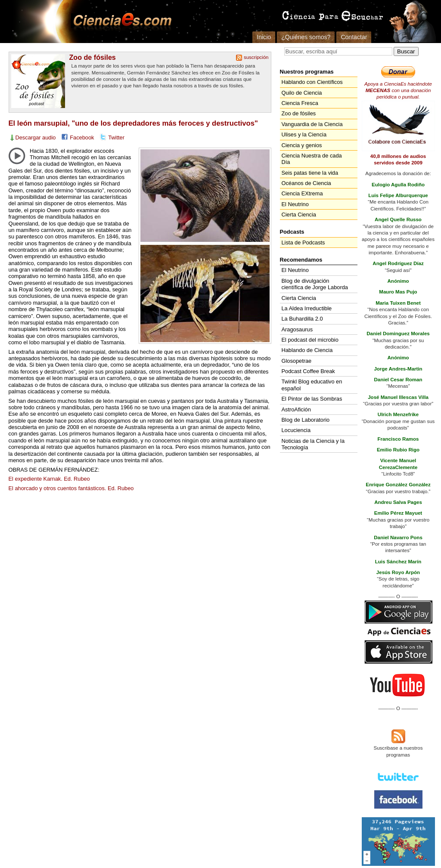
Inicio (264, 37)
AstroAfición (296, 409)
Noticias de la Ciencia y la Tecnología (313, 444)
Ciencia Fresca (300, 103)
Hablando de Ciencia (307, 350)
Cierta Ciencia (299, 215)
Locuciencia (296, 430)
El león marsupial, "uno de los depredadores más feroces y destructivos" (133, 123)
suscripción (256, 57)
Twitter (116, 137)
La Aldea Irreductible (307, 308)
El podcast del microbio (310, 340)
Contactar (354, 37)
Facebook (82, 137)
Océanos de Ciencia (306, 183)
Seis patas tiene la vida (310, 173)
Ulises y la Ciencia (304, 134)
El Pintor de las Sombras (312, 399)
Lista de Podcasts (303, 242)
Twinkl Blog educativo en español (312, 385)
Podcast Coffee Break (308, 371)
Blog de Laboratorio (306, 420)
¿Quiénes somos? (306, 37)
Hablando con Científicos (312, 82)
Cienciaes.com (120, 22)
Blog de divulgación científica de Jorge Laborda (315, 284)
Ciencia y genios (302, 145)
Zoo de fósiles (93, 57)
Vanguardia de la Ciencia (312, 124)
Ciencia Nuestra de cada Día (312, 159)
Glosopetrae (297, 361)
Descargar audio (36, 137)
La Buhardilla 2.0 (302, 319)
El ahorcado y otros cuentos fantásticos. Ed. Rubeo (71, 488)
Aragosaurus (297, 329)
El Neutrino (295, 204)
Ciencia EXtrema (302, 193)
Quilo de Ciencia (302, 93)
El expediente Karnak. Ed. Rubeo (49, 479)
